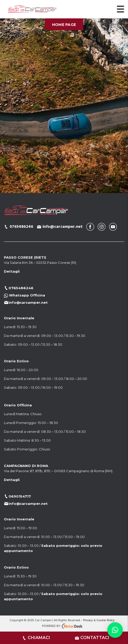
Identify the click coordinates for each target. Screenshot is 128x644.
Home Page (64, 24)
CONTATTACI (95, 638)
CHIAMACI (39, 638)
